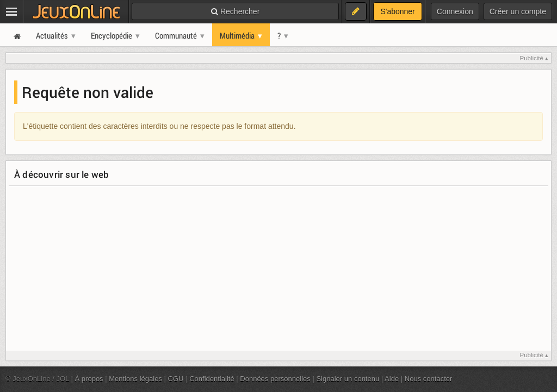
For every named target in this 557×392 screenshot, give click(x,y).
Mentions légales (135, 379)
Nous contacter (429, 379)
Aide (392, 379)
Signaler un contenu (348, 379)
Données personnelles (275, 379)
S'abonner (397, 11)
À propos (89, 379)
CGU (176, 379)
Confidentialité (212, 379)
